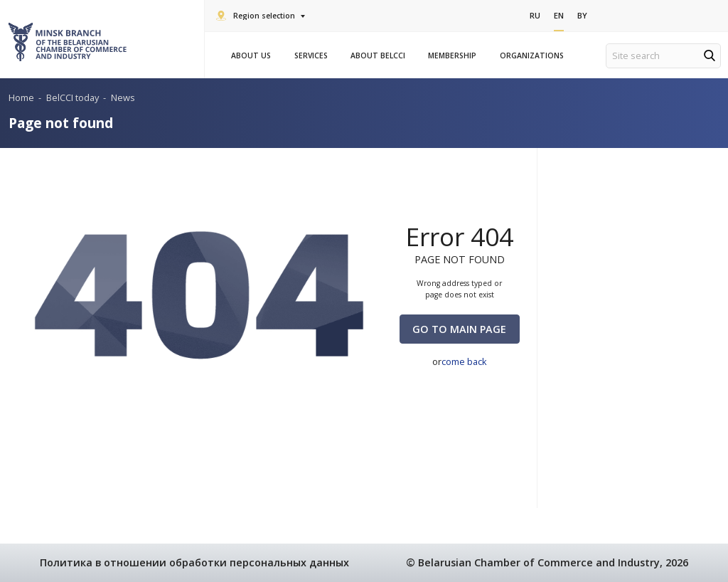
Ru (535, 15)
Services (313, 55)
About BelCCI (380, 55)
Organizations (534, 55)
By (582, 15)
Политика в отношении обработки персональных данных (194, 562)
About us (253, 55)
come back (464, 361)
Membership (454, 55)
